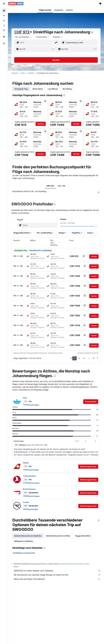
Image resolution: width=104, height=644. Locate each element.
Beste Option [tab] (38, 89)
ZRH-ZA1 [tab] (50, 186)
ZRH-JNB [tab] (62, 186)
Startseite (15, 73)
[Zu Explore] (4, 30)
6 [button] (94, 358)
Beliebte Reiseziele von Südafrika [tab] (28, 536)
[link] (91, 402)
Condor (26, 502)
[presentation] (92, 32)
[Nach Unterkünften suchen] (4, 16)
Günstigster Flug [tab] (21, 89)
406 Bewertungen (31, 509)
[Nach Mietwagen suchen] (4, 20)
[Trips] (4, 37)
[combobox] (58, 37)
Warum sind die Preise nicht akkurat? (57, 579)
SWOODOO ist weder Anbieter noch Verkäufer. (57, 571)
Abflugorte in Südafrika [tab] (24, 541)
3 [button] (84, 358)
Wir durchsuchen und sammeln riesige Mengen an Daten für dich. (57, 575)
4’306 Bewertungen (31, 483)
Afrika (23, 73)
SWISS (26, 463)
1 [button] (74, 358)
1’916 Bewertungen (31, 470)
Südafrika (31, 73)
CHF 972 (22, 32)
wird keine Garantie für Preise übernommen (74, 564)
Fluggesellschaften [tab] (83, 536)
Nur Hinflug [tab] (67, 89)
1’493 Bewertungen (31, 405)
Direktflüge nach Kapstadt (24, 553)
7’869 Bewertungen (31, 496)
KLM (25, 398)
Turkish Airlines (29, 476)
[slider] (96, 226)
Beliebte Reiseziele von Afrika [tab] (58, 536)
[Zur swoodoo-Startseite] (16, 4)
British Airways (29, 489)
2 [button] (79, 358)
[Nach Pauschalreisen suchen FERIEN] (4, 25)
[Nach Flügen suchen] (4, 11)
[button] (4, 4)
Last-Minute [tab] (53, 89)
